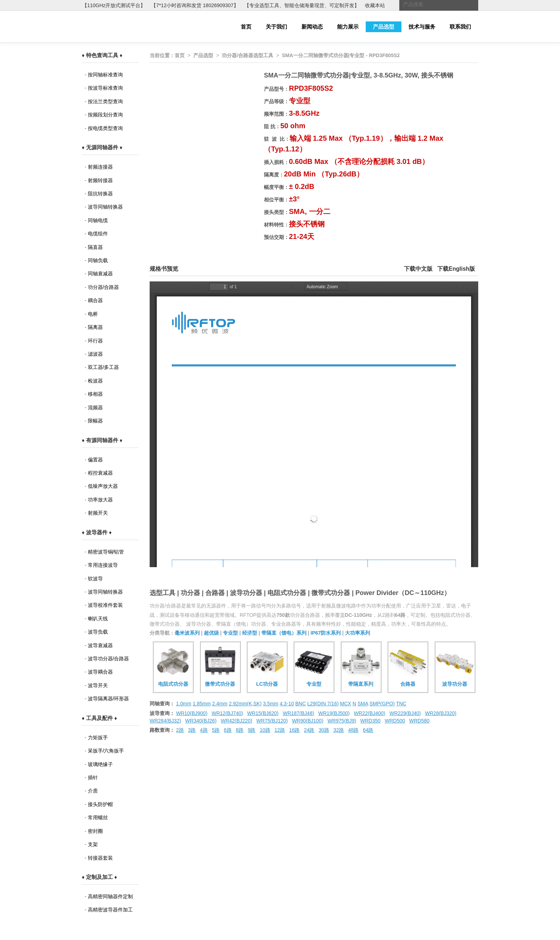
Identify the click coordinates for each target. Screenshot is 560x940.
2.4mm (220, 704)
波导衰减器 (100, 645)
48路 (354, 730)
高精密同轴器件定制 (110, 896)
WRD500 (395, 721)
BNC (301, 704)
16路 (295, 730)
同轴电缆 (98, 220)
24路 (309, 730)
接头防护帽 (100, 804)
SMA (363, 704)
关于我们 (276, 27)
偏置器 (95, 460)
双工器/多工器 (104, 367)
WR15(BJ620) (263, 713)
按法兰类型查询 (105, 101)
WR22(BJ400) (370, 713)
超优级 (211, 633)
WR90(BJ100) (307, 721)
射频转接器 (100, 180)
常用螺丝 (98, 817)
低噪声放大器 (103, 486)
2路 (180, 730)
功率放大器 (100, 500)
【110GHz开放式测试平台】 (114, 5)
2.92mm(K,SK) (245, 704)
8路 (240, 730)
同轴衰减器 (100, 274)
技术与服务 (422, 27)
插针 (93, 777)
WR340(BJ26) (201, 721)
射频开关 (98, 513)
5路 (216, 730)
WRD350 (371, 721)
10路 (265, 730)
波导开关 (98, 685)
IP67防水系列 (326, 633)
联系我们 (460, 27)
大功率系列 (357, 633)
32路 (339, 730)
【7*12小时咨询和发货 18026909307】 (195, 5)
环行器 (95, 341)
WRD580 (419, 721)
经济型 (250, 633)
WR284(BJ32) (165, 721)
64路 (368, 730)
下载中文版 (418, 269)
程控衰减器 (100, 473)
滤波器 (95, 354)
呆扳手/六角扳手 (106, 751)
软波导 (95, 579)
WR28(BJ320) (441, 713)
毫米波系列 (187, 633)
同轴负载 (98, 260)
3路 (192, 730)
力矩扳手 (98, 737)
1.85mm (202, 704)
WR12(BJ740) (227, 713)
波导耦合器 (100, 672)
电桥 (93, 314)
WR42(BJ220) (236, 721)
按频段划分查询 (105, 115)
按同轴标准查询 (105, 75)
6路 (228, 730)
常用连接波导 (103, 565)
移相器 (95, 394)
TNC (401, 704)
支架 (93, 844)
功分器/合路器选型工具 (247, 55)
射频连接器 (100, 167)
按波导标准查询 (105, 88)
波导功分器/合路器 (109, 659)
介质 (93, 791)
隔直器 (95, 247)
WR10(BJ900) (192, 713)
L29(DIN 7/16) (323, 704)
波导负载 (98, 632)
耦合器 (95, 300)
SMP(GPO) (382, 704)
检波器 (95, 381)
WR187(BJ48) (299, 713)
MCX (346, 704)
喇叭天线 (98, 619)
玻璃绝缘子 (100, 764)
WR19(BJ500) (334, 713)
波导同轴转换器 (105, 207)
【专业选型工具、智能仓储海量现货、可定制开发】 (302, 5)
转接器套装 (100, 858)
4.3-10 (287, 704)
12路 (280, 730)
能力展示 (348, 27)
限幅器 (95, 421)
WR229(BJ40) (405, 713)
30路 (324, 730)
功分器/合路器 (104, 287)
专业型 (230, 633)
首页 (246, 27)
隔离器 (95, 327)
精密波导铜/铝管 (106, 552)
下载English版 (456, 269)
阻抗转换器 (100, 194)
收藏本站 (375, 5)
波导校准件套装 (105, 605)
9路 (252, 730)
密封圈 (95, 831)
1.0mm (184, 704)
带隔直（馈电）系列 (284, 633)
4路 (204, 730)
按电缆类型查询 (105, 128)
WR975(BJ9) (342, 721)
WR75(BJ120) (272, 721)
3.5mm (271, 704)
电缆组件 (98, 234)
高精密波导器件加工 (110, 910)
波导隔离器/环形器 (109, 699)
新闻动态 (312, 27)
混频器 (95, 407)
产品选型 (384, 27)
